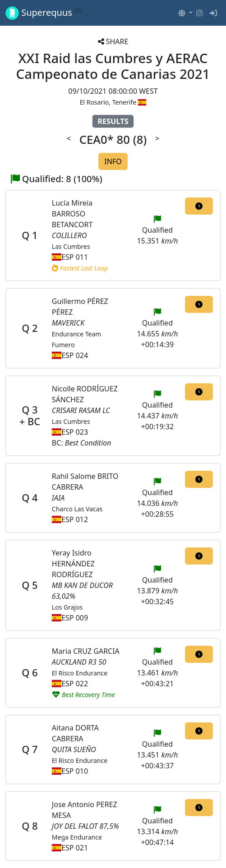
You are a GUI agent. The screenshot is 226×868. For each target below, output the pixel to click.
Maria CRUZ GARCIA (86, 651)
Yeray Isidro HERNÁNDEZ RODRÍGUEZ (73, 564)
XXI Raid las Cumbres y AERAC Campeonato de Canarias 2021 (113, 66)
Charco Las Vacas (77, 509)
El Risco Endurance (80, 673)
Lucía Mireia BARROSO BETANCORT (72, 214)
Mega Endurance (77, 837)
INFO (113, 161)
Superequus (44, 13)
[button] (185, 13)
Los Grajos (67, 607)
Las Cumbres (71, 246)
